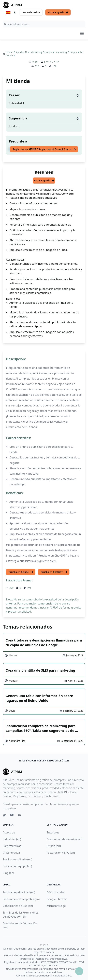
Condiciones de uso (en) (18, 906)
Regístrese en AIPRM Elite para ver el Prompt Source (44, 149)
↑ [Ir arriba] (79, 971)
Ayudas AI (22, 52)
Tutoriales (53, 832)
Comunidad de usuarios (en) (65, 839)
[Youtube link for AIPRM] (12, 816)
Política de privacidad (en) (19, 892)
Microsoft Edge (56, 906)
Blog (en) (8, 873)
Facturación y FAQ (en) (61, 853)
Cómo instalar (56, 892)
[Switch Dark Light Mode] (15, 12)
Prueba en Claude (21, 572)
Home (10, 52)
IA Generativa (11, 853)
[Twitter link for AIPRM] (4, 815)
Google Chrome (57, 899)
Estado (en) (54, 846)
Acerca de (9, 832)
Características (12, 846)
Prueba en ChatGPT (54, 572)
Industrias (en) (12, 839)
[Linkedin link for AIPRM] (20, 816)
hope (35, 61)
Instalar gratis (58, 12)
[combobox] (44, 24)
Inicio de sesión (31, 12)
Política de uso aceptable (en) (21, 899)
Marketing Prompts (42, 52)
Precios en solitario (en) (17, 859)
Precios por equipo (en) (17, 866)
